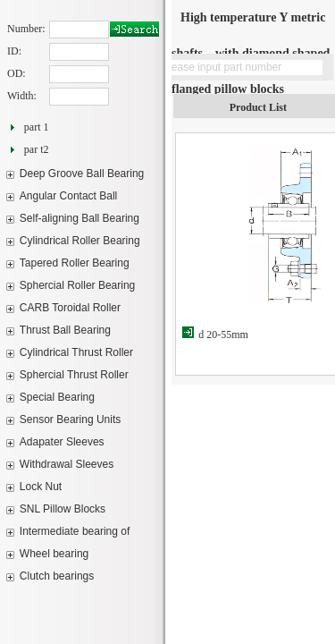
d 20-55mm (223, 335)
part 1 (37, 127)
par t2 (37, 149)
